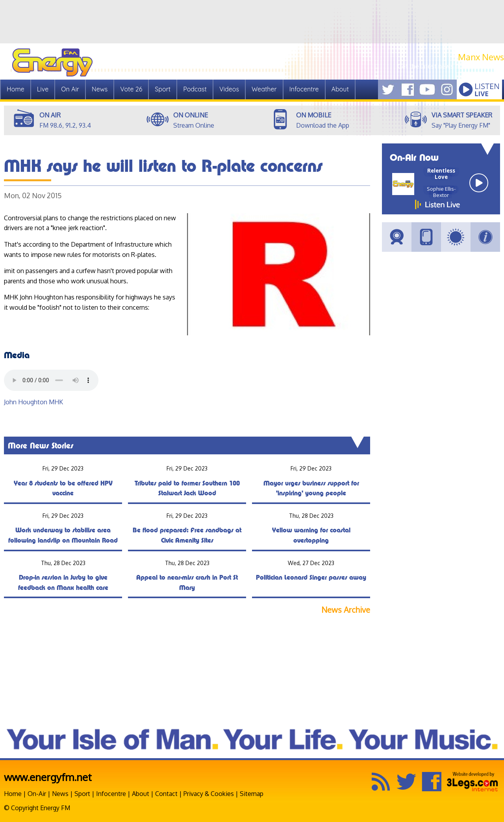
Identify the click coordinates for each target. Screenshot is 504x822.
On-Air (37, 794)
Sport (163, 89)
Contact (166, 794)
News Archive (346, 610)
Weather (264, 89)
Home (16, 89)
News (100, 89)
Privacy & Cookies (209, 794)
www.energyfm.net (48, 777)
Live (43, 89)
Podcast (195, 89)
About (340, 89)
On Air (70, 89)
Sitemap (252, 794)
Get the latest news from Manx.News (451, 66)
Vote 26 (131, 89)
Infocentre (304, 89)
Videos (229, 89)
